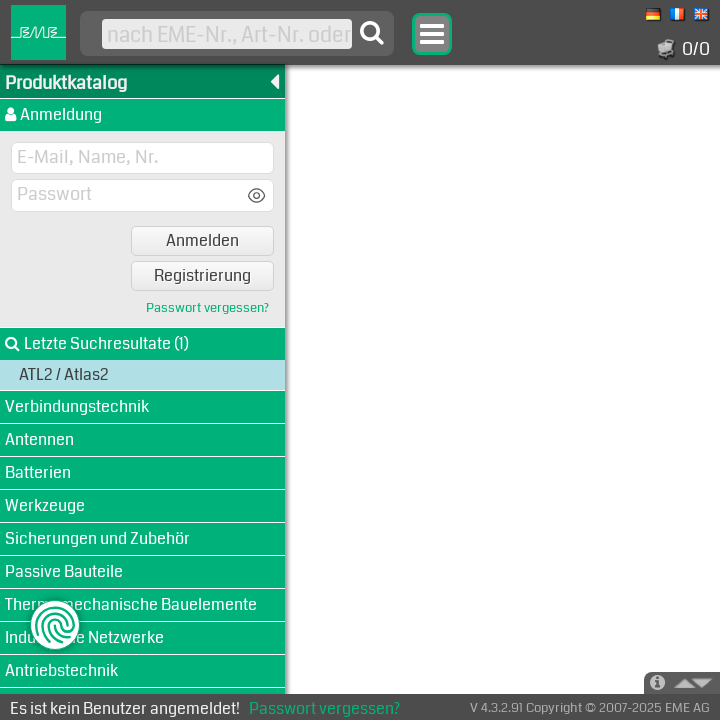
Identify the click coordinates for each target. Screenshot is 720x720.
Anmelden (202, 240)
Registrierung (202, 275)
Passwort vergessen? (207, 308)
